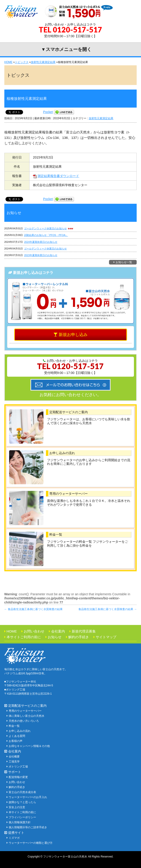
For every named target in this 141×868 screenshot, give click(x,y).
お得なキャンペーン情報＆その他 (29, 746)
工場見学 (14, 762)
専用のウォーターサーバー (69, 494)
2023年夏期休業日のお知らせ (41, 255)
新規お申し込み (73, 335)
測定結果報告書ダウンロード (56, 176)
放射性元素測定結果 (101, 118)
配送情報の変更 (18, 777)
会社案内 (58, 631)
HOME (12, 631)
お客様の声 (16, 741)
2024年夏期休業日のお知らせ (41, 242)
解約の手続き (79, 637)
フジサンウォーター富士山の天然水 (65, 857)
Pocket (48, 112)
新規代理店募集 (84, 631)
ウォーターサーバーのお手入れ (28, 797)
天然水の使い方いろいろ (24, 721)
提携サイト (16, 833)
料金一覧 (56, 535)
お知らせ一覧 (124, 262)
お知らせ (55, 637)
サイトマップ (106, 637)
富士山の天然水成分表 (22, 792)
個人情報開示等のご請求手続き (28, 827)
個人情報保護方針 (20, 822)
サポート (15, 772)
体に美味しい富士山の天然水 (27, 716)
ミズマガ (14, 838)
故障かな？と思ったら (22, 802)
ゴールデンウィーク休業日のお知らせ (45, 228)
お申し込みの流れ (62, 453)
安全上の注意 (17, 807)
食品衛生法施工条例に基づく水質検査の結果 (33, 609)
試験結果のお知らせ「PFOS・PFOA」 (46, 235)
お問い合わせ (34, 631)
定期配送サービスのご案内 (69, 412)
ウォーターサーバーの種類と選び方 (31, 843)
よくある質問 (17, 736)
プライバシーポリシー (22, 817)
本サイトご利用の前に (24, 637)
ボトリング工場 (18, 767)
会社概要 (14, 757)
